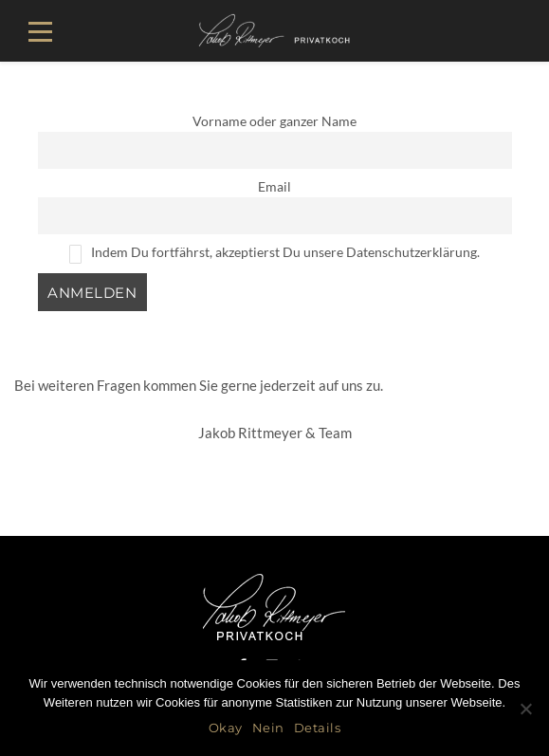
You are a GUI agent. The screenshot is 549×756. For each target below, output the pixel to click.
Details (318, 728)
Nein (268, 728)
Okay (226, 728)
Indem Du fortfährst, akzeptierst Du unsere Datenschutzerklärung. (274, 254)
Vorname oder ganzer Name (274, 121)
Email (274, 187)
